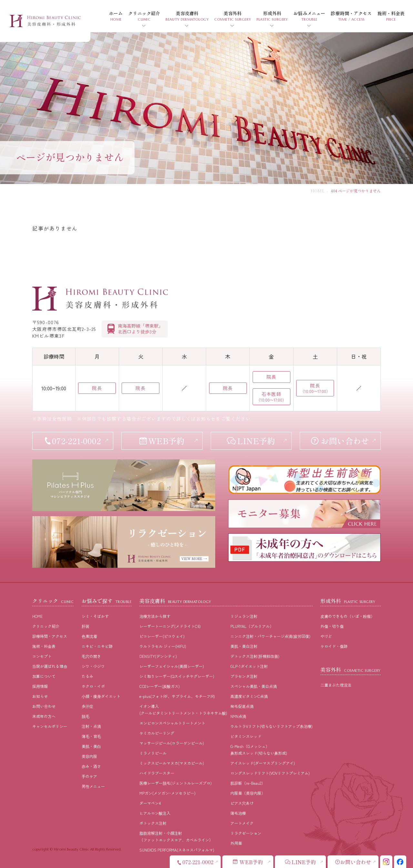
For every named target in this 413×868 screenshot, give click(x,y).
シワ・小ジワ (93, 666)
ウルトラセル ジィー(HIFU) (163, 646)
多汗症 (87, 706)
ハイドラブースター (157, 773)
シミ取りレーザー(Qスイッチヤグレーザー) (177, 676)
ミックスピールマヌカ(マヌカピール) (172, 763)
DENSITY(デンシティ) (158, 656)
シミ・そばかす (95, 616)
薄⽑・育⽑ (91, 736)
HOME (317, 191)
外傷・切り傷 (332, 626)
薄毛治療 (238, 813)
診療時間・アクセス (50, 636)
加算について (44, 676)
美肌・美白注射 (244, 646)
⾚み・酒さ (91, 766)
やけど (326, 636)
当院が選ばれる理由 (50, 666)
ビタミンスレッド (246, 736)
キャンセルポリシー (50, 726)
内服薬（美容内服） (248, 793)
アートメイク (242, 823)
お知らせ (40, 696)
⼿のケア (89, 776)
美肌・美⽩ (91, 746)
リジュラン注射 (244, 616)
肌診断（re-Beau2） (248, 783)
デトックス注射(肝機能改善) (255, 656)
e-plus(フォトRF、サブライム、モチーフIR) (177, 696)
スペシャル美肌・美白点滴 (254, 686)
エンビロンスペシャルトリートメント (172, 723)
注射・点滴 (91, 726)
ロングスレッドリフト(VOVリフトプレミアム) (270, 773)
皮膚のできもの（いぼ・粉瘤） (348, 616)
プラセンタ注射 (244, 676)
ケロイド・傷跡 (334, 646)
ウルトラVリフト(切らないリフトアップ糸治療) (272, 726)
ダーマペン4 (150, 803)
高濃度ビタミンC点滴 (249, 696)
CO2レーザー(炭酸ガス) (160, 686)
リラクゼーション (246, 833)
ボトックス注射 (153, 823)
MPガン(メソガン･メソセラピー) (167, 793)
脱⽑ (86, 716)
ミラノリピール (153, 753)
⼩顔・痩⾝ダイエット (101, 696)
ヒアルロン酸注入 (155, 813)
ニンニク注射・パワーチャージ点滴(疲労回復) (270, 636)
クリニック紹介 (46, 626)
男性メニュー (93, 786)
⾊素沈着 (89, 636)
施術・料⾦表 (44, 646)
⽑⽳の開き (91, 656)
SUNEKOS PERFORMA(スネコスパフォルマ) (177, 850)
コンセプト (42, 656)
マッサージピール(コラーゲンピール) (172, 743)
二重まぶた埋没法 (336, 685)
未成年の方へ (44, 716)
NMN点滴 (238, 716)
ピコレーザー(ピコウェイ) (162, 636)
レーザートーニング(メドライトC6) (170, 626)
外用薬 (236, 843)
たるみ (87, 676)
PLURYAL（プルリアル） (252, 626)
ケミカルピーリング (157, 733)
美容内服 (89, 756)
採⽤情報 (40, 686)
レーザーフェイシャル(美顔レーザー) (172, 666)
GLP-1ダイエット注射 (249, 666)
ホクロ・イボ (93, 686)
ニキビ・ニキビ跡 (97, 646)
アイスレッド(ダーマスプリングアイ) (263, 763)
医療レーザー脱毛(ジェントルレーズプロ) (176, 783)
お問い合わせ (44, 706)
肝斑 (86, 626)
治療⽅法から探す (155, 616)
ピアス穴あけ (242, 803)
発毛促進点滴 (242, 706)
